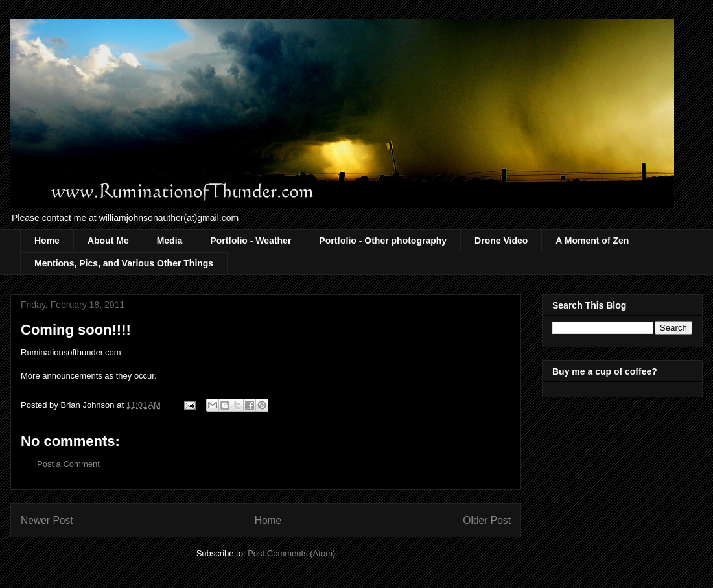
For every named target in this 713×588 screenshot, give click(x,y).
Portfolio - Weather (251, 241)
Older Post (487, 520)
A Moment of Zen (592, 241)
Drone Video (501, 241)
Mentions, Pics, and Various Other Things (124, 263)
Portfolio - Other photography (383, 241)
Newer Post (47, 520)
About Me (108, 241)
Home (47, 241)
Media (170, 241)
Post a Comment (68, 464)
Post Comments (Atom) (291, 553)
